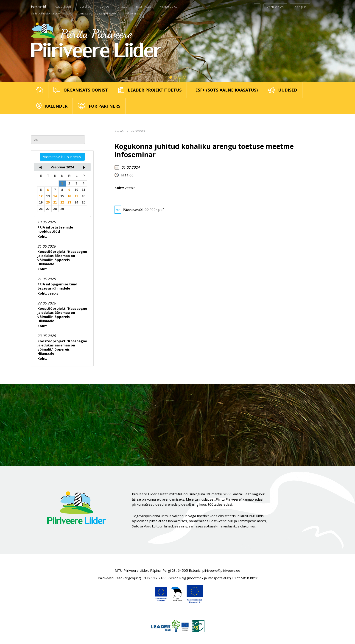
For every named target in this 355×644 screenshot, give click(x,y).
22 (62, 202)
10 (76, 190)
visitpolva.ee (108, 13)
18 (84, 196)
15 (62, 196)
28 (55, 209)
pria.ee (123, 6)
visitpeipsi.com (170, 6)
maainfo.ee (144, 6)
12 (41, 196)
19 (41, 202)
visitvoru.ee (132, 13)
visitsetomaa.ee (80, 13)
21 (55, 202)
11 (84, 190)
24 (76, 202)
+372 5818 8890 (245, 578)
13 (48, 196)
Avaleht (119, 131)
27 (48, 209)
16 (69, 196)
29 (62, 209)
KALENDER (138, 131)
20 (48, 202)
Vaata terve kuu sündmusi (62, 157)
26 (41, 209)
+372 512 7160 (154, 578)
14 (55, 196)
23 (69, 202)
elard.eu (85, 6)
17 (76, 196)
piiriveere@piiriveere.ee (221, 570)
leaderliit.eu (63, 6)
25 (84, 202)
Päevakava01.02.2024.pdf (139, 210)
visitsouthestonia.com (46, 13)
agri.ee (104, 6)
